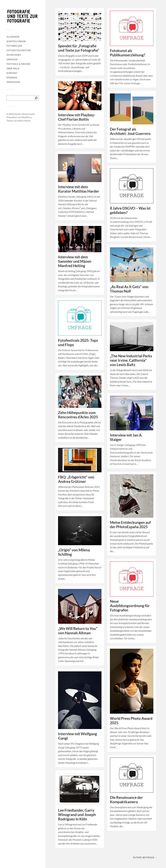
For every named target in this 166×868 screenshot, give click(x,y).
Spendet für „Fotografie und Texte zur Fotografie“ (79, 48)
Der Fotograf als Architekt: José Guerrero (130, 131)
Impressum (13, 82)
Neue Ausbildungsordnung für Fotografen (130, 606)
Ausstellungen (16, 41)
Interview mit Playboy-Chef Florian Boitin (77, 117)
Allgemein (13, 37)
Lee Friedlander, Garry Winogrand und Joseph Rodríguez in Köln (77, 815)
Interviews (14, 55)
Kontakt (12, 73)
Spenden (12, 78)
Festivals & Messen (18, 64)
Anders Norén (24, 121)
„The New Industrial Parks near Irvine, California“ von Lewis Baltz (131, 360)
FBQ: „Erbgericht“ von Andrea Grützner (76, 479)
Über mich (13, 69)
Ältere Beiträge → (145, 857)
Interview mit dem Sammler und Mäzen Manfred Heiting (75, 261)
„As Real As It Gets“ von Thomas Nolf (129, 289)
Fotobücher (14, 46)
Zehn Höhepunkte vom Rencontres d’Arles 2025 (78, 415)
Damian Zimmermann (24, 114)
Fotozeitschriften (19, 50)
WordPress (27, 117)
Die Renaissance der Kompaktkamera (126, 800)
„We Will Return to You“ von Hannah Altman (78, 631)
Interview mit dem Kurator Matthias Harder (79, 189)
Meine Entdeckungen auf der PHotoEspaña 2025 (130, 525)
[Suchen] (36, 98)
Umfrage (12, 59)
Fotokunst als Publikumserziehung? (128, 53)
